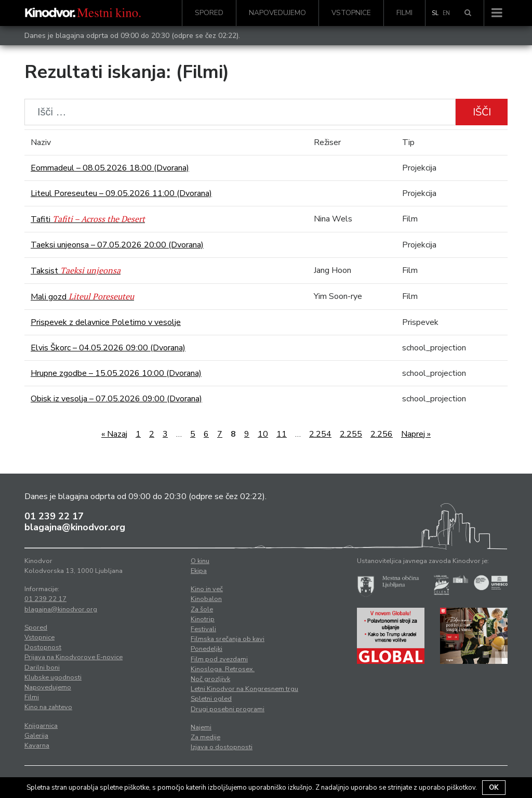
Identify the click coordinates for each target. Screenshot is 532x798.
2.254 (320, 434)
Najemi (201, 727)
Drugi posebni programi (228, 709)
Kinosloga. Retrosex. (223, 669)
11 (282, 434)
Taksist (76, 271)
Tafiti (88, 219)
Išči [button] (482, 112)
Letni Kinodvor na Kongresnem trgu (244, 689)
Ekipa (199, 571)
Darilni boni (42, 668)
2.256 (382, 434)
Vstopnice (351, 13)
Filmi (404, 13)
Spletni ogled (211, 699)
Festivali (203, 629)
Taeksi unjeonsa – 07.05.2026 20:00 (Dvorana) (117, 245)
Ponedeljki (207, 649)
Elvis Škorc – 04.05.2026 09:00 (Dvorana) (108, 348)
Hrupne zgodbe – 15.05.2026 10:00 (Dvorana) (116, 373)
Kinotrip (203, 619)
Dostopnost (43, 647)
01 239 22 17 (54, 516)
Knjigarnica (41, 726)
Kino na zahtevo (48, 707)
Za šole (202, 609)
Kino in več (207, 589)
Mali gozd (82, 297)
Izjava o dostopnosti (222, 747)
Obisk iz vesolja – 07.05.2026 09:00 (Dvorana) (116, 399)
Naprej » (416, 434)
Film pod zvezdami (219, 659)
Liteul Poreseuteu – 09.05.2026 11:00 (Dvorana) (121, 193)
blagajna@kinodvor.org (75, 527)
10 (263, 434)
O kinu (200, 561)
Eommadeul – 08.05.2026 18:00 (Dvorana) (110, 168)
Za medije (205, 737)
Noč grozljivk (210, 679)
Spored (209, 13)
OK (494, 788)
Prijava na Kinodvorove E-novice (74, 657)
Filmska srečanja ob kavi (228, 639)
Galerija (36, 736)
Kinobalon (206, 599)
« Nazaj (114, 434)
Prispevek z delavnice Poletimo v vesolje (106, 322)
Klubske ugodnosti (53, 677)
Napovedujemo (277, 13)
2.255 (351, 434)
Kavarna (37, 745)
